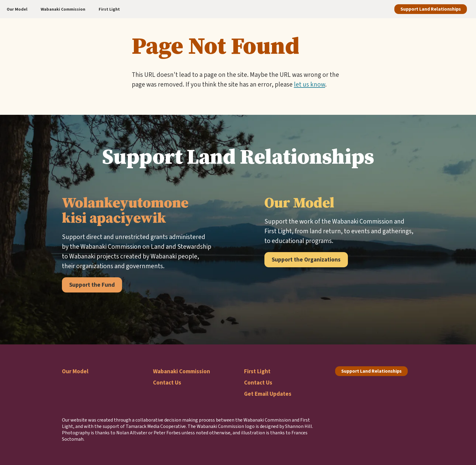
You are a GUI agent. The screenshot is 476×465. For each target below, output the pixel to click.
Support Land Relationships (431, 9)
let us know (309, 84)
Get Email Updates (268, 394)
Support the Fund (92, 285)
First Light (257, 371)
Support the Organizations (306, 260)
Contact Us (167, 383)
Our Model (75, 371)
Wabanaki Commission (182, 371)
